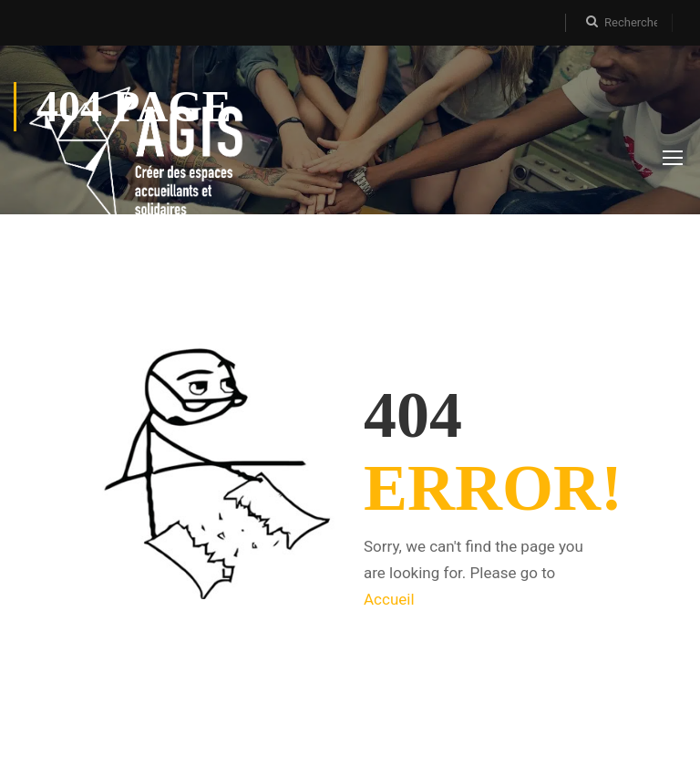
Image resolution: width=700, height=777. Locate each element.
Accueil (389, 599)
